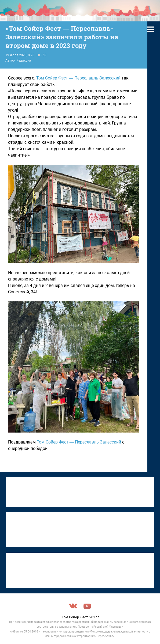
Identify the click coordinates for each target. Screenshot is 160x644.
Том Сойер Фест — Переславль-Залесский (78, 78)
